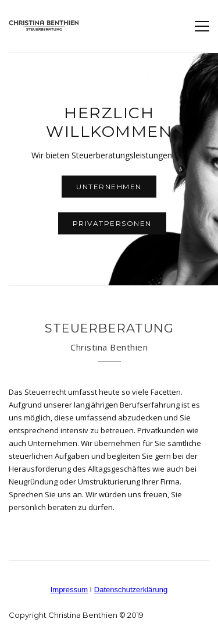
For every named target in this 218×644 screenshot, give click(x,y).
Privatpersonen (112, 223)
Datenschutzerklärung (131, 590)
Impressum (69, 590)
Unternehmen (109, 187)
